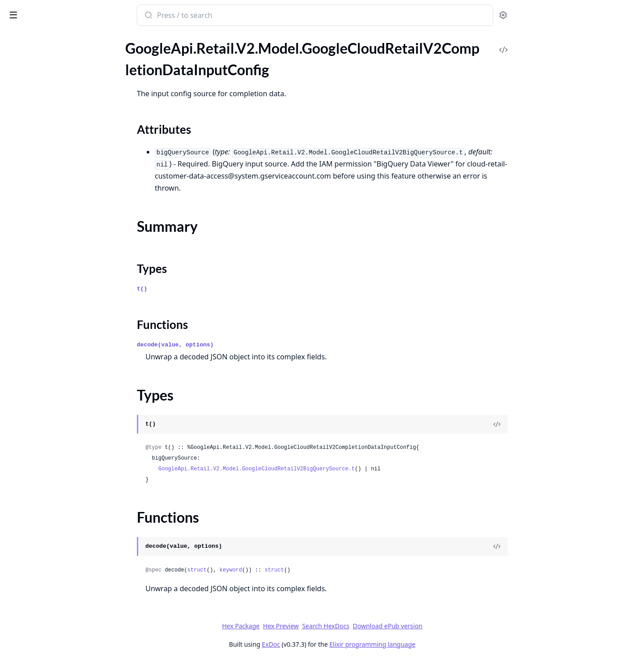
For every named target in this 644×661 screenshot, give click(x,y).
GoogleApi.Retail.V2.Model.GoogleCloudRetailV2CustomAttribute (64, 207)
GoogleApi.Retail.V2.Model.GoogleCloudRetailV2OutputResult (64, 654)
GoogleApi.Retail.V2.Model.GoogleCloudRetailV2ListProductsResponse (64, 533)
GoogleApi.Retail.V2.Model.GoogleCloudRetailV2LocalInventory (64, 557)
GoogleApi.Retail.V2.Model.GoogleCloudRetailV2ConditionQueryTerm (64, 159)
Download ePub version (454, 626)
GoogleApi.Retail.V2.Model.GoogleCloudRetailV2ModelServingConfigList (64, 606)
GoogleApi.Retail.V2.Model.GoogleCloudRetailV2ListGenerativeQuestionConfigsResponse (64, 509)
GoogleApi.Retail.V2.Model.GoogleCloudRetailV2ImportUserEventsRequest (64, 449)
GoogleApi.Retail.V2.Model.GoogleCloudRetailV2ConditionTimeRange (64, 171)
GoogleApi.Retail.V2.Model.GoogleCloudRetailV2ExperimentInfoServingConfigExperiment (64, 231)
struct (264, 570)
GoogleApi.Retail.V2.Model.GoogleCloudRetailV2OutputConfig (64, 618)
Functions (31, 118)
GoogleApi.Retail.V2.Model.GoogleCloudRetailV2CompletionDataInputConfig (64, 70)
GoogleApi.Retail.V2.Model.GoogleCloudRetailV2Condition (64, 147)
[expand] (125, 48)
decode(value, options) (242, 345)
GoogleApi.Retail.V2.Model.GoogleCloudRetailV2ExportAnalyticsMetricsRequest (64, 243)
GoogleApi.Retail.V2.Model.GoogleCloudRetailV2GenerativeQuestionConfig (64, 328)
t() (209, 289)
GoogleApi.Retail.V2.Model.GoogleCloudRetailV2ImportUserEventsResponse (64, 461)
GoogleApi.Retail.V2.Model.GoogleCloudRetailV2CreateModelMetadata (64, 195)
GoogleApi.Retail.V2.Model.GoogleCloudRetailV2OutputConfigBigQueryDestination (64, 630)
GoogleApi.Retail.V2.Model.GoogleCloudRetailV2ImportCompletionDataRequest (64, 376)
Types (25, 108)
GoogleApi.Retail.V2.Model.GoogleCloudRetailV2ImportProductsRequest (64, 424)
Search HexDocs (392, 626)
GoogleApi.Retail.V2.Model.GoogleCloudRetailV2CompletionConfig (64, 58)
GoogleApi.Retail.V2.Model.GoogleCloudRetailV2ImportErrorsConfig (64, 400)
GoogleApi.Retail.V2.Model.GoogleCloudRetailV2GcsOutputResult (64, 304)
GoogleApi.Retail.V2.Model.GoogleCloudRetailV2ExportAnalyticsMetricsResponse (64, 255)
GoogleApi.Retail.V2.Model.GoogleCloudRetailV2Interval (64, 473)
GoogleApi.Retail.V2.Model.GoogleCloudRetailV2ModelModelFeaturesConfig (64, 594)
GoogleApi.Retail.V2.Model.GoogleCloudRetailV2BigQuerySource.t (324, 469)
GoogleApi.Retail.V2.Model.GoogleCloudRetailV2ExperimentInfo (64, 219)
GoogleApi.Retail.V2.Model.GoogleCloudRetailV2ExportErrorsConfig (64, 267)
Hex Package (308, 626)
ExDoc (338, 644)
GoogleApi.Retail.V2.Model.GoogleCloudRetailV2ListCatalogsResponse (64, 485)
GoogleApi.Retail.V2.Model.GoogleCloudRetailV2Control (64, 183)
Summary (30, 97)
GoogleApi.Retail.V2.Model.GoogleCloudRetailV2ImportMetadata (64, 412)
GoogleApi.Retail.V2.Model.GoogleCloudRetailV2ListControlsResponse (64, 497)
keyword (297, 570)
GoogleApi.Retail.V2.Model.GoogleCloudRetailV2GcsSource (64, 316)
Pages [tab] (16, 38)
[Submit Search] (215, 16)
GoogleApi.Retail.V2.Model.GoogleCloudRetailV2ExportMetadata (64, 279)
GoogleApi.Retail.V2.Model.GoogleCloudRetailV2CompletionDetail (64, 134)
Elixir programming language (439, 644)
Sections (29, 86)
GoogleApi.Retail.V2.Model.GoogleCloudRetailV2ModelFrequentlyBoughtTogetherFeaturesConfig (64, 582)
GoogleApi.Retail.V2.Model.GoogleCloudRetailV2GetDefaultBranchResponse (64, 352)
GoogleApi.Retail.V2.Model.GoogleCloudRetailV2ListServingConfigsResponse (64, 545)
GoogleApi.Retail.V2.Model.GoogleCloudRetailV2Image (64, 364)
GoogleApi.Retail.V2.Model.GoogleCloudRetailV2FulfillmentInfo (64, 292)
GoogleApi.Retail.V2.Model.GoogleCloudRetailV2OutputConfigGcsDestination (64, 642)
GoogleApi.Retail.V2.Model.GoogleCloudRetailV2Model (64, 569)
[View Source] (564, 424)
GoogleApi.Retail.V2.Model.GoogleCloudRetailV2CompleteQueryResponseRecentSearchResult (64, 46)
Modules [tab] (54, 38)
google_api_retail (39, 11)
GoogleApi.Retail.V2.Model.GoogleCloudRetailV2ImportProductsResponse (64, 437)
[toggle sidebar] (123, 14)
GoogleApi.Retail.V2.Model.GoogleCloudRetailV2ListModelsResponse (64, 521)
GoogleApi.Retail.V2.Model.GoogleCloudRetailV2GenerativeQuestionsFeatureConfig (64, 340)
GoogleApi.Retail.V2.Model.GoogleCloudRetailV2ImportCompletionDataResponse (64, 388)
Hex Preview (348, 626)
